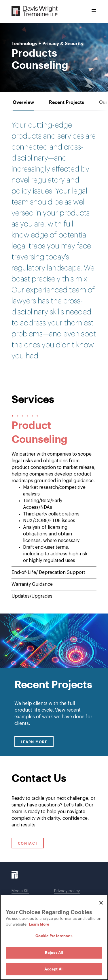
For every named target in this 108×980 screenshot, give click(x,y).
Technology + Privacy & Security (48, 43)
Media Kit (20, 891)
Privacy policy (67, 891)
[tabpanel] (54, 434)
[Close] (101, 903)
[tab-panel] (54, 509)
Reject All (54, 953)
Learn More (37, 741)
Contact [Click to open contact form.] (28, 843)
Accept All (54, 969)
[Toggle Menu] (94, 12)
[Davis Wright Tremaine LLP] (35, 11)
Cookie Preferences (54, 936)
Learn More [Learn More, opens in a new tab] (39, 924)
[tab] (23, 102)
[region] (54, 937)
